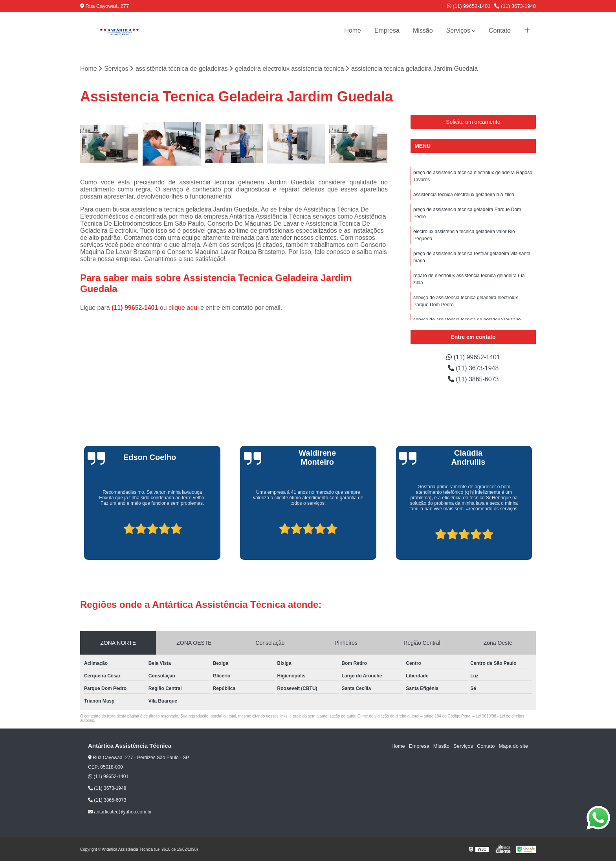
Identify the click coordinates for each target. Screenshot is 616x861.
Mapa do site (513, 746)
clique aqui (184, 308)
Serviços (458, 30)
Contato (500, 30)
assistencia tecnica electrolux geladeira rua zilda (464, 195)
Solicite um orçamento (473, 122)
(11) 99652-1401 (469, 6)
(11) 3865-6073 (473, 379)
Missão (423, 30)
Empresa (387, 30)
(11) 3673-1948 (515, 6)
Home (353, 30)
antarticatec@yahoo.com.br (120, 812)
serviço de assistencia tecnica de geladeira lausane (467, 320)
